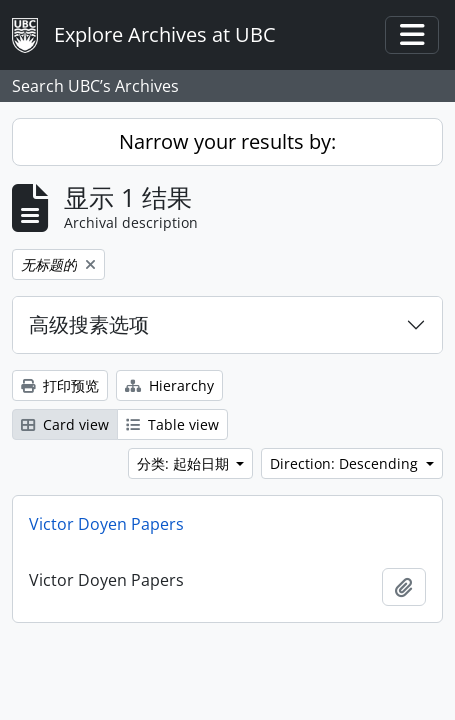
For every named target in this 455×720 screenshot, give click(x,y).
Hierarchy (169, 385)
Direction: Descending (346, 463)
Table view (172, 424)
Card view (65, 424)
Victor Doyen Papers (106, 524)
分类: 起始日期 (185, 463)
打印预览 (60, 385)
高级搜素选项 (89, 324)
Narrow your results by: (227, 141)
